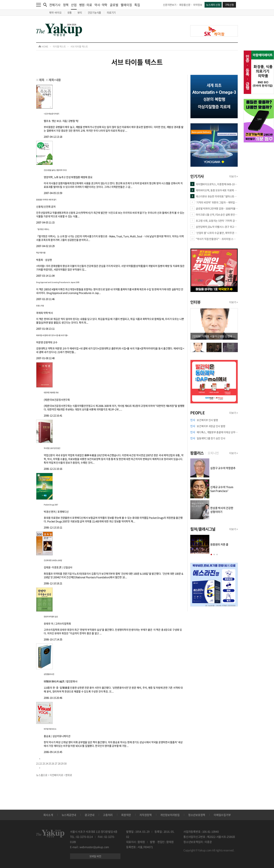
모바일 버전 (95, 856)
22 (41, 763)
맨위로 (69, 775)
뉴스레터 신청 (213, 5)
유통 (70, 12)
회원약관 (126, 815)
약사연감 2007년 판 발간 (52, 448)
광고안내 (90, 815)
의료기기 (111, 12)
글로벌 (114, 5)
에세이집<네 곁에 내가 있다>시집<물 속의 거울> (52, 335)
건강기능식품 (94, 12)
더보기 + (234, 176)
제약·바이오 (55, 12)
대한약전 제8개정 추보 (51, 393)
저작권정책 (146, 815)
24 (47, 763)
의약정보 (198, 5)
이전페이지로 (56, 775)
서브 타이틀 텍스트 (79, 47)
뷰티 (80, 12)
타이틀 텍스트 (59, 47)
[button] (211, 554)
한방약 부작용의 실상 (51, 617)
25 (50, 763)
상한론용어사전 (49, 674)
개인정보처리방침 (170, 815)
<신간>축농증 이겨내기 (51, 114)
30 (65, 763)
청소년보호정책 (197, 815)
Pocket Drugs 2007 (51, 505)
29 (62, 763)
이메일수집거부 (222, 815)
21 (37, 763)
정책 (66, 5)
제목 (42, 80)
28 (59, 763)
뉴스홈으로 (42, 775)
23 (44, 763)
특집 (137, 5)
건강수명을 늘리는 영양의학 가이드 (55, 170)
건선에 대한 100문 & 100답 (53, 560)
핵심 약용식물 (41, 253)
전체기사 (55, 5)
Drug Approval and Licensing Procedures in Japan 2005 (58, 282)
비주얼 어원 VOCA (50, 729)
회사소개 (48, 815)
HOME (43, 47)
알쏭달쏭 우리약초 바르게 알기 (46, 200)
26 (53, 763)
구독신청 (229, 5)
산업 (74, 6)
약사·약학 (101, 5)
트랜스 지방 (40, 306)
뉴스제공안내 (69, 815)
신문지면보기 (170, 5)
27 (56, 763)
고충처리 (108, 815)
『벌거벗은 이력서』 (43, 229)
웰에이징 (126, 5)
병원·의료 (86, 5)
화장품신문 (185, 5)
